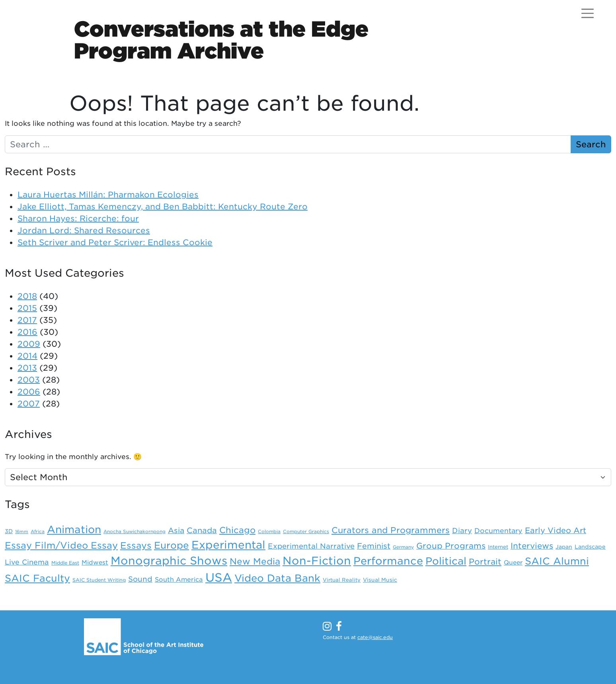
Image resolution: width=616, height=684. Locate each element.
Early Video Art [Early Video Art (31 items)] (556, 531)
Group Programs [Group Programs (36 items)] (451, 546)
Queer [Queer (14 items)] (513, 563)
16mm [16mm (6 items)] (22, 532)
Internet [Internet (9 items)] (498, 547)
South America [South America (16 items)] (179, 579)
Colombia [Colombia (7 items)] (269, 532)
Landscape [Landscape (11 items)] (590, 547)
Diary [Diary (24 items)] (462, 531)
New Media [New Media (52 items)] (255, 561)
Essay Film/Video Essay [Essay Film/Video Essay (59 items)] (61, 545)
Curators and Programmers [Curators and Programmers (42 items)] (391, 530)
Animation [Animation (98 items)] (74, 530)
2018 (27, 296)
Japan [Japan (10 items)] (564, 547)
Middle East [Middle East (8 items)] (65, 563)
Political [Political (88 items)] (446, 561)
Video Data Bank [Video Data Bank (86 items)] (277, 578)
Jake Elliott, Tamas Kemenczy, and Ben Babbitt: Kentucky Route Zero (163, 207)
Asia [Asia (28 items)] (176, 530)
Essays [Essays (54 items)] (136, 545)
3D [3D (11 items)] (9, 531)
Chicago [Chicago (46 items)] (237, 530)
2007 (29, 404)
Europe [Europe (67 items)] (172, 545)
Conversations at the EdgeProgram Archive (221, 40)
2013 (27, 368)
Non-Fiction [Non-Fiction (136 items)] (317, 561)
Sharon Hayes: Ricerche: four (78, 219)
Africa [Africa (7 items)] (38, 532)
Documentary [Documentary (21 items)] (498, 531)
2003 (29, 380)
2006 (29, 392)
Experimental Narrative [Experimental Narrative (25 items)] (311, 546)
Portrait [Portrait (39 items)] (485, 562)
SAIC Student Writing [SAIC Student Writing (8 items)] (99, 580)
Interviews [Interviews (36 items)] (532, 546)
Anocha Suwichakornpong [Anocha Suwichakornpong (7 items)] (135, 532)
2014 (27, 356)
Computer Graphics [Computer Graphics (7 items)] (306, 532)
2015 (27, 308)
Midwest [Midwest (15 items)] (95, 562)
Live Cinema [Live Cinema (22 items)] (27, 562)
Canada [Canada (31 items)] (202, 531)
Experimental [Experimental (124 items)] (228, 545)
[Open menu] (588, 13)
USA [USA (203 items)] (219, 577)
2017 (27, 320)
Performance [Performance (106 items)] (388, 561)
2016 (27, 332)
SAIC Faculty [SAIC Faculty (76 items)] (37, 578)
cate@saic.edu (375, 637)
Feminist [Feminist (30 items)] (374, 546)
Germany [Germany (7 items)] (403, 547)
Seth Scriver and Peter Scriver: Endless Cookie (115, 242)
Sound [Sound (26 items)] (140, 579)
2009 (29, 344)
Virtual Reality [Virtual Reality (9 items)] (342, 580)
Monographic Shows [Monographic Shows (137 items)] (169, 561)
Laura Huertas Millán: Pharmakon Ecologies (108, 195)
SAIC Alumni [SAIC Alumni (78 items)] (557, 561)
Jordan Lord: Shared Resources (84, 231)
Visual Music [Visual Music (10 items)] (380, 580)
